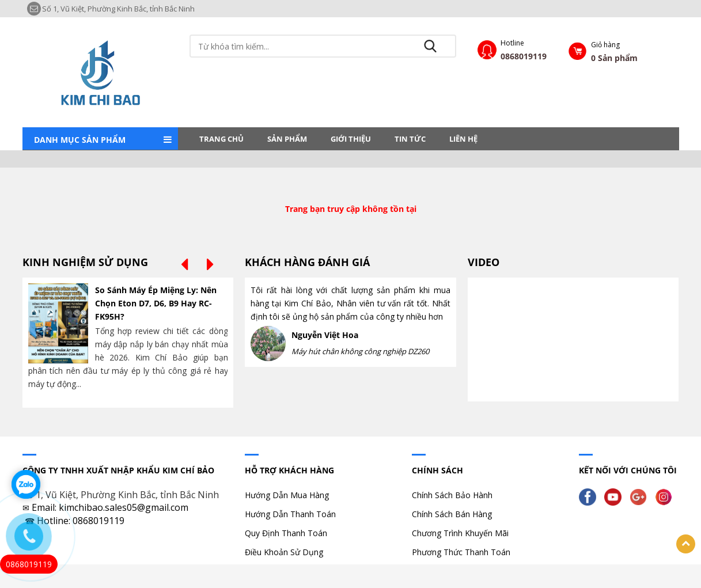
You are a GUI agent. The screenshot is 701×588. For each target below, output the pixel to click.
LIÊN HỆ (463, 139)
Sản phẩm (287, 139)
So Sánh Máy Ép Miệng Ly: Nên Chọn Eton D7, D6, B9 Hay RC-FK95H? (156, 303)
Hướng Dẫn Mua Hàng (287, 495)
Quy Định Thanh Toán (286, 533)
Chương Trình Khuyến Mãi (460, 533)
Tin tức (410, 139)
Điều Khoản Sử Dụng (284, 552)
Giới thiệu (351, 139)
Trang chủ (221, 139)
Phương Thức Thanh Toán (461, 552)
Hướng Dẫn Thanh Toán (290, 514)
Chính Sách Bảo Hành (452, 495)
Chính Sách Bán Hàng (452, 514)
